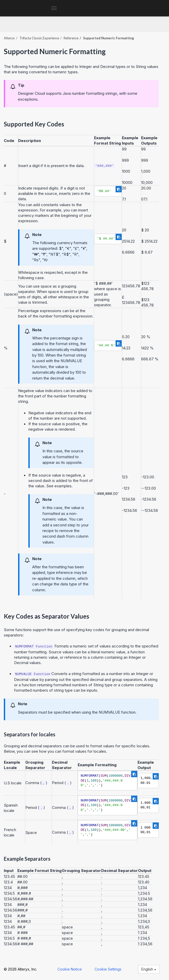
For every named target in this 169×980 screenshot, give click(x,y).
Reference (71, 38)
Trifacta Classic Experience (39, 38)
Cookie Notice (70, 969)
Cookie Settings (108, 969)
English (149, 969)
